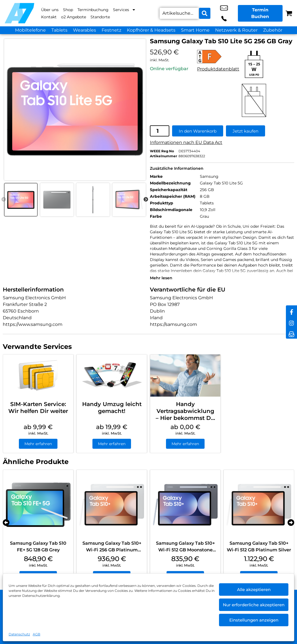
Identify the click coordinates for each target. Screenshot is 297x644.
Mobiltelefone (30, 30)
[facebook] (291, 311)
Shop (68, 10)
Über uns (50, 10)
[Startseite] (19, 13)
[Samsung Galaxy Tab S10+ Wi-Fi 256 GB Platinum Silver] (112, 504)
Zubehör (273, 30)
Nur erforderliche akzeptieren (254, 605)
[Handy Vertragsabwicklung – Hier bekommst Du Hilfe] (185, 375)
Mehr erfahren (38, 443)
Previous (4, 199)
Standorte (100, 17)
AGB (37, 634)
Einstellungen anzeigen (254, 620)
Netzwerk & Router (236, 30)
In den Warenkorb (198, 130)
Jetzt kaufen (246, 130)
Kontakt (49, 17)
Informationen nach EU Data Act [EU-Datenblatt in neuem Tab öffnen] (186, 142)
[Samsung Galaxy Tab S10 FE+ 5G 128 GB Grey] (38, 504)
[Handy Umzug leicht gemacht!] (112, 375)
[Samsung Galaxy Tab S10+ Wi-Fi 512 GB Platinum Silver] (259, 504)
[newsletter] (291, 333)
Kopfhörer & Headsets (151, 30)
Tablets (59, 30)
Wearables (85, 30)
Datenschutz (19, 634)
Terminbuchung (93, 10)
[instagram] (291, 322)
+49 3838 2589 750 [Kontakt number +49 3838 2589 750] (230, 13)
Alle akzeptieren (254, 590)
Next (146, 199)
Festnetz (111, 30)
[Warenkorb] (289, 13)
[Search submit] (204, 13)
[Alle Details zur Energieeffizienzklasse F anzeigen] (218, 56)
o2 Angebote (74, 17)
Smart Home (195, 30)
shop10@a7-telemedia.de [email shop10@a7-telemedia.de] (217, 13)
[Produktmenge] (160, 131)
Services (124, 10)
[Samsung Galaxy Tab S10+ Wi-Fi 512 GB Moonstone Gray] (185, 504)
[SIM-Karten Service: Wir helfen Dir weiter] (38, 375)
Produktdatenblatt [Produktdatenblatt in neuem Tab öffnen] (218, 68)
